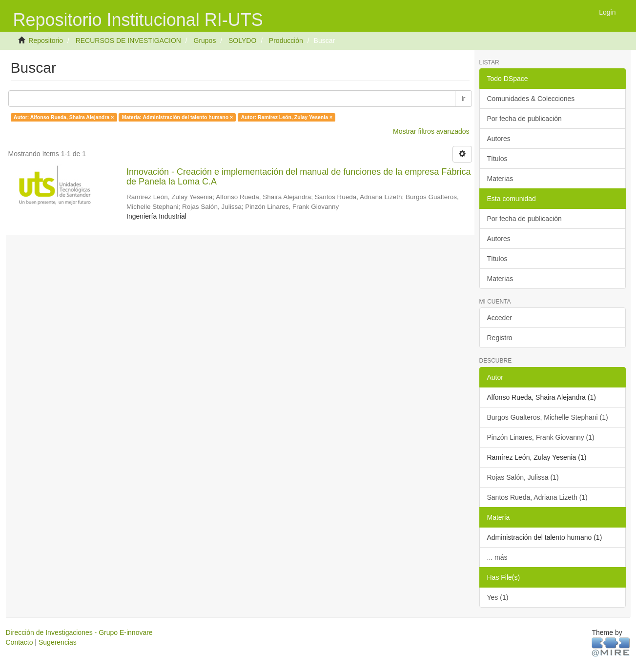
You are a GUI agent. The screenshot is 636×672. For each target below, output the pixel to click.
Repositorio (46, 41)
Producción (286, 41)
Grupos (205, 41)
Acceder (500, 318)
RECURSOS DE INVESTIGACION (128, 41)
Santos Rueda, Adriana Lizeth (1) (537, 497)
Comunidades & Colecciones (531, 99)
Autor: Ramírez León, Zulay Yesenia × (287, 117)
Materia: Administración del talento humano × (177, 117)
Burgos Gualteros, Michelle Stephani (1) (548, 417)
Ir (463, 99)
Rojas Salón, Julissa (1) (523, 477)
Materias (500, 179)
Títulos (497, 159)
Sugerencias (58, 642)
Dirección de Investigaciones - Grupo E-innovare (79, 632)
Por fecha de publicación (524, 119)
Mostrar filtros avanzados (431, 131)
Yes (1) (498, 597)
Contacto (20, 642)
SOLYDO (242, 41)
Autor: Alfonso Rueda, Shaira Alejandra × (64, 117)
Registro (500, 338)
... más (497, 557)
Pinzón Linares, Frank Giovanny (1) (541, 437)
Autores (499, 139)
